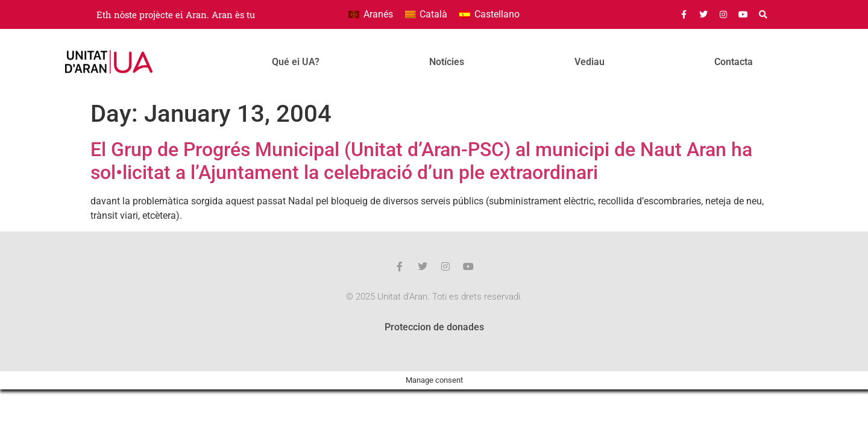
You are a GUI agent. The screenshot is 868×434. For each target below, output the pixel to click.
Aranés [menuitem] (378, 14)
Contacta (734, 62)
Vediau (590, 62)
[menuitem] (370, 14)
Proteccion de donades (434, 327)
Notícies (447, 62)
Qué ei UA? (296, 62)
